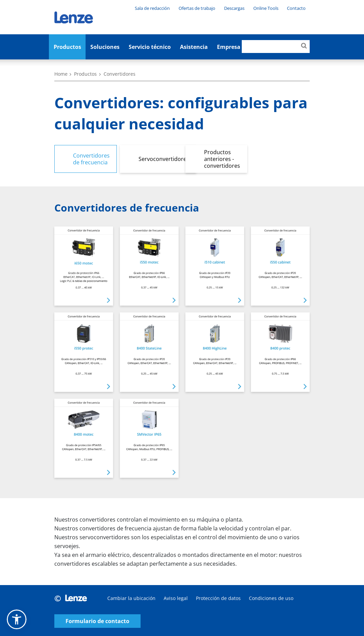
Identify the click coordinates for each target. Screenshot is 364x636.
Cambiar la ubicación (131, 598)
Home (61, 74)
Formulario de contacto (97, 621)
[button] (17, 619)
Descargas (234, 8)
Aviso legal (176, 598)
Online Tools (266, 8)
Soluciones (105, 47)
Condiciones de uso (271, 598)
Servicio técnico (150, 47)
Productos (67, 47)
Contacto (296, 8)
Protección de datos (218, 598)
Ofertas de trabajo (197, 8)
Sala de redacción (152, 8)
